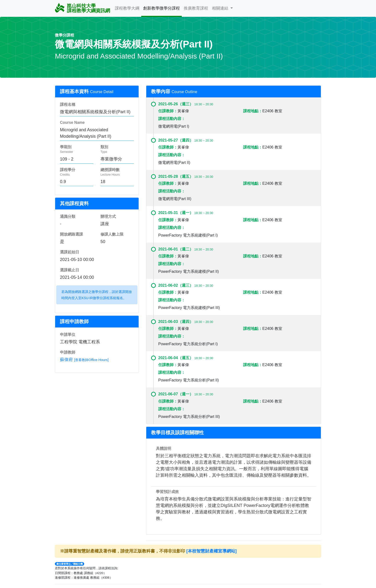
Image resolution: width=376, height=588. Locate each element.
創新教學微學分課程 (162, 8)
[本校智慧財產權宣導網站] (211, 551)
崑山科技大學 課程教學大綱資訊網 (82, 8)
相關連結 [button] (221, 8)
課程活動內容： (172, 119)
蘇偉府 (66, 360)
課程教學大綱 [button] (127, 8)
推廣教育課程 (196, 8)
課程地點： (253, 111)
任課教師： (168, 111)
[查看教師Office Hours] (91, 360)
